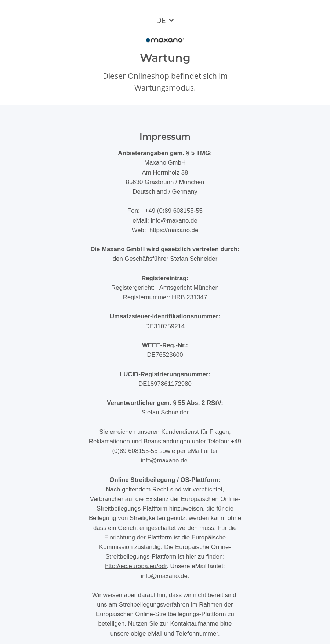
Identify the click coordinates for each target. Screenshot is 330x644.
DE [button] (161, 20)
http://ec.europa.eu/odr (136, 566)
